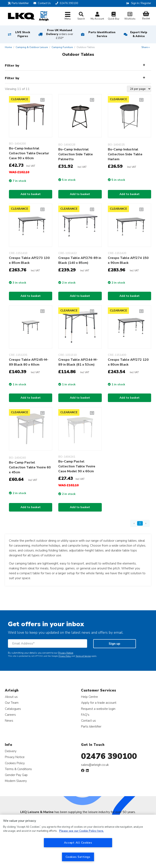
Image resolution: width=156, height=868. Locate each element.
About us (11, 697)
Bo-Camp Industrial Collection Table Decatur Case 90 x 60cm (29, 153)
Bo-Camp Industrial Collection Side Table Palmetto (76, 154)
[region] (78, 841)
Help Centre (89, 697)
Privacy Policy (65, 656)
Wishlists (130, 16)
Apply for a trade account (99, 703)
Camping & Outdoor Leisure (32, 47)
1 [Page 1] (140, 523)
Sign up (114, 644)
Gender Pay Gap (16, 775)
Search (81, 16)
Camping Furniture (62, 47)
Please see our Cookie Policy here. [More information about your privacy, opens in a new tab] (81, 831)
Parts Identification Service (102, 34)
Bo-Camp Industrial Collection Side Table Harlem (125, 154)
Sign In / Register (141, 3)
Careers (10, 715)
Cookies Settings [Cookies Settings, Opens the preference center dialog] (78, 857)
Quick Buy (114, 16)
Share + (146, 47)
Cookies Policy (15, 763)
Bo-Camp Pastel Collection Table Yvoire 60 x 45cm (30, 467)
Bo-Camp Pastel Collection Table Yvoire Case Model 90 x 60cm (77, 466)
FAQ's (85, 715)
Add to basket (31, 194)
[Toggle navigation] (68, 16)
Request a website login (98, 709)
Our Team (12, 703)
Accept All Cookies (78, 843)
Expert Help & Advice (139, 34)
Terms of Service (83, 656)
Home (8, 47)
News (9, 721)
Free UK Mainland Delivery (60, 34)
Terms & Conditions (18, 769)
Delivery (11, 751)
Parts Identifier (18, 3)
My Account (97, 16)
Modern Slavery (16, 781)
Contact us (88, 721)
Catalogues (13, 709)
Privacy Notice (66, 653)
